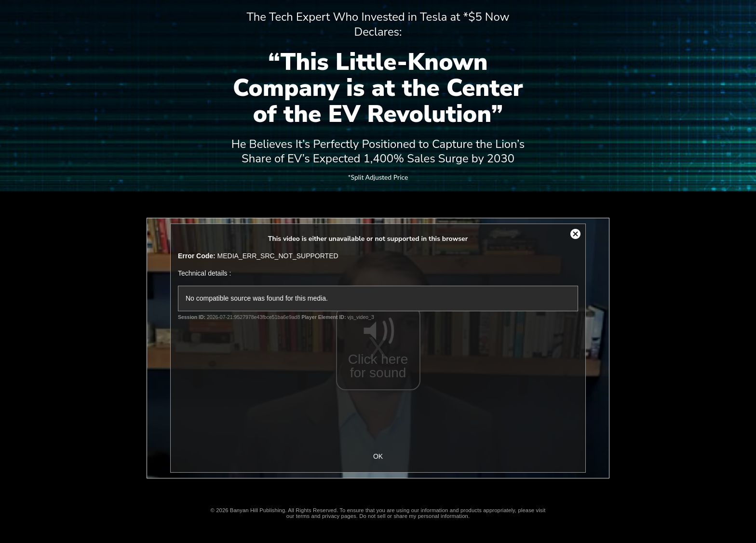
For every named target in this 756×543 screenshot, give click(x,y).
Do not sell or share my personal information (414, 516)
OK (378, 456)
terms (303, 516)
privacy (331, 516)
